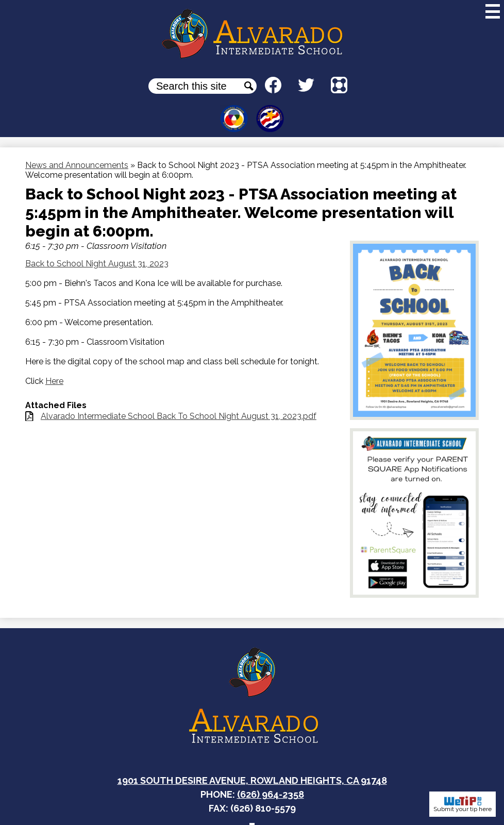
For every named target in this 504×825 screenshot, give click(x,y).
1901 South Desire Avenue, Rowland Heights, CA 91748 (252, 780)
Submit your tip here (463, 804)
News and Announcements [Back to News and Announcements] (77, 165)
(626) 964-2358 (271, 794)
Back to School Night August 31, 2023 (97, 264)
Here (54, 381)
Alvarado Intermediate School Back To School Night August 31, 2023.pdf (179, 416)
